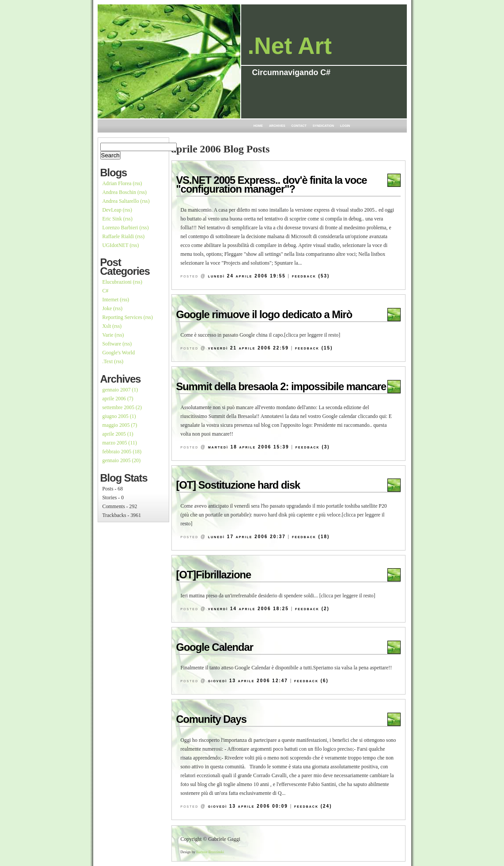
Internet (111, 300)
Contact (299, 126)
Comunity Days (211, 719)
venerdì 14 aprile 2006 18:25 (248, 609)
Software (112, 344)
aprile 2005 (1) (118, 434)
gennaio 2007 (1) (120, 390)
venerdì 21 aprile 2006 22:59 (248, 348)
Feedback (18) (311, 537)
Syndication (323, 126)
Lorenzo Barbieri (120, 228)
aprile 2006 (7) (118, 399)
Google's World (119, 353)
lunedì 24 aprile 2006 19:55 (247, 276)
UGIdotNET (116, 245)
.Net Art (290, 46)
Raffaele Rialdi (118, 236)
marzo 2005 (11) (120, 443)
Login (345, 126)
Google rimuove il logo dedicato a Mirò (264, 315)
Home (258, 126)
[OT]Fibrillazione (214, 575)
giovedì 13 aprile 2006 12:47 (248, 681)
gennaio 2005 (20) (122, 460)
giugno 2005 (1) (119, 416)
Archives (277, 126)
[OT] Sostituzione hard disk (238, 485)
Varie (108, 335)
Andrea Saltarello (121, 201)
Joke (107, 308)
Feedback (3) (313, 447)
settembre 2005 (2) (122, 407)
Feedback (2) (312, 609)
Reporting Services (122, 317)
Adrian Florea (117, 183)
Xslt (107, 326)
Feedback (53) (311, 276)
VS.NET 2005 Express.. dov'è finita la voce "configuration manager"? (272, 185)
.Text (108, 361)
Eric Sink (112, 219)
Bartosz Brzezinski (210, 852)
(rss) (138, 183)
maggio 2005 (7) (120, 425)
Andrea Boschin (119, 192)
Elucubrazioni (117, 282)
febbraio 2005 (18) (122, 452)
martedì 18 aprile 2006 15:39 (249, 447)
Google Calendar (215, 647)
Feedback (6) (311, 681)
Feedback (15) (314, 348)
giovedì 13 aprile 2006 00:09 (248, 806)
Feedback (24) (313, 806)
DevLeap (112, 210)
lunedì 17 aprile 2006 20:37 (247, 537)
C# (106, 291)
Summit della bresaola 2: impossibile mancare (281, 387)
